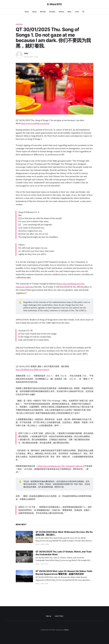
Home (27, 12)
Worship (43, 12)
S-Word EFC (54, 4)
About (34, 12)
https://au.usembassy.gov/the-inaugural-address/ (61, 466)
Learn (77, 12)
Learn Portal (59, 616)
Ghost (66, 630)
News (70, 12)
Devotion (52, 12)
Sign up (49, 616)
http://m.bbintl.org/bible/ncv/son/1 (32, 370)
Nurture (61, 12)
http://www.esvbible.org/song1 (35, 123)
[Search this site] (83, 12)
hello (26, 53)
